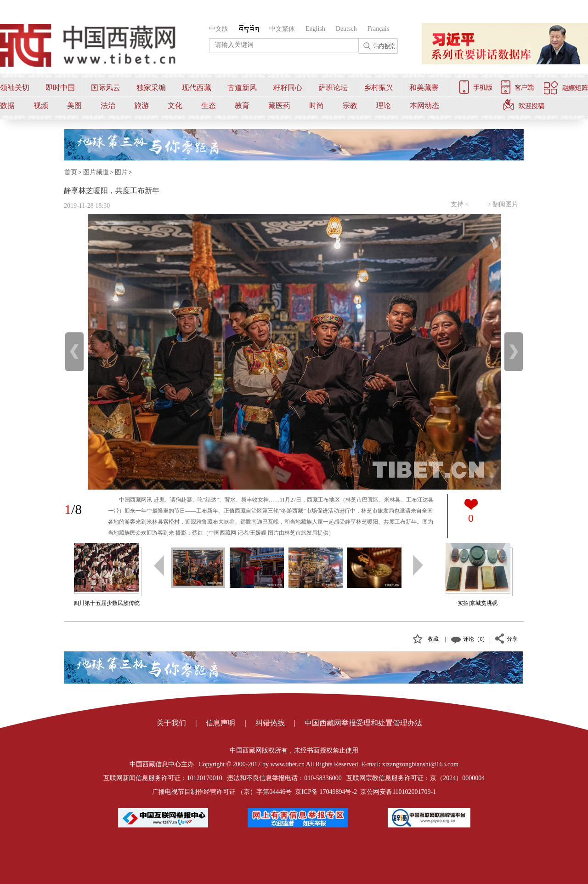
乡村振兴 (379, 88)
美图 (74, 106)
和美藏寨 (424, 88)
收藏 (433, 639)
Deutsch (346, 29)
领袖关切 (15, 88)
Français (378, 29)
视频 (41, 106)
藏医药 (279, 106)
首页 (71, 172)
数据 (7, 106)
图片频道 (96, 172)
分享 (512, 639)
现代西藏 (197, 88)
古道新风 (242, 88)
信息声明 (220, 723)
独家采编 (151, 88)
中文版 (219, 29)
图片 (121, 172)
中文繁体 (282, 29)
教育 (242, 106)
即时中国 (60, 88)
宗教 (350, 106)
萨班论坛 (333, 88)
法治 (108, 106)
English (315, 29)
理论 (384, 106)
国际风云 (106, 88)
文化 (175, 106)
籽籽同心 (288, 88)
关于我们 (171, 723)
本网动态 (424, 106)
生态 (209, 106)
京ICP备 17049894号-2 (326, 792)
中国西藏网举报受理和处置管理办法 (363, 723)
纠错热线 (270, 723)
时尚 (317, 106)
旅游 (141, 106)
